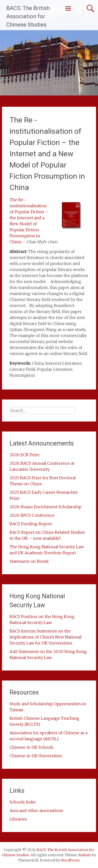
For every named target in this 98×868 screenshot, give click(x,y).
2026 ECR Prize (25, 455)
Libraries (18, 819)
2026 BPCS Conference (32, 515)
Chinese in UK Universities (36, 756)
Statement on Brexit (29, 561)
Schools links (23, 802)
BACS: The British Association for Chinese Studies (28, 16)
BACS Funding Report (31, 524)
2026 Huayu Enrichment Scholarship (45, 507)
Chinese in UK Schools (32, 747)
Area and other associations (36, 810)
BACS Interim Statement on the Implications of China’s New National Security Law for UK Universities (45, 637)
